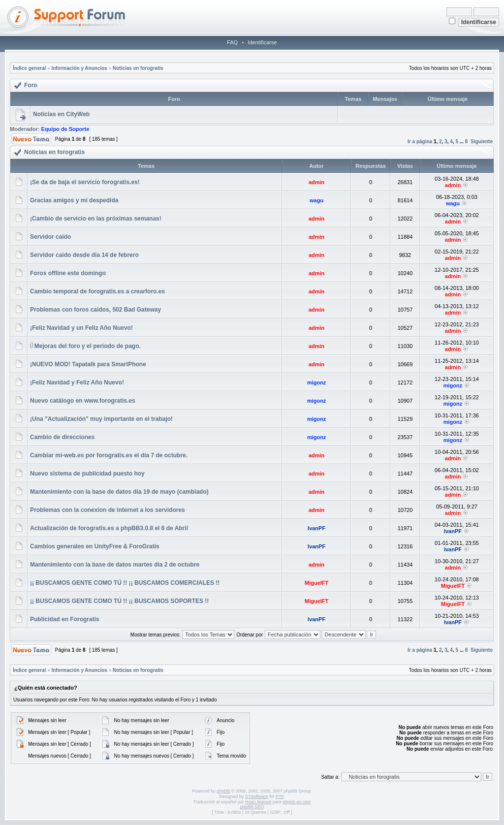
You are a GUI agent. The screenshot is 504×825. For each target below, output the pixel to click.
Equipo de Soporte (65, 129)
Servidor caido (50, 237)
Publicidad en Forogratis (65, 619)
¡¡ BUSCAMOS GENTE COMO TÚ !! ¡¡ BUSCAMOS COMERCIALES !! (125, 583)
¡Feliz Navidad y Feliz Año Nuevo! (77, 382)
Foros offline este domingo (68, 273)
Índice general (29, 68)
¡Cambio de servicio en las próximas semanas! (96, 219)
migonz (317, 382)
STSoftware (257, 796)
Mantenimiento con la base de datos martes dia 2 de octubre (115, 565)
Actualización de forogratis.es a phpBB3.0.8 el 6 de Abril (109, 528)
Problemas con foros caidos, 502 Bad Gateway (95, 310)
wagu (316, 200)
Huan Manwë (258, 802)
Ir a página (420, 142)
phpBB (223, 791)
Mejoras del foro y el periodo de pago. (88, 346)
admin (316, 182)
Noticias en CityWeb (61, 114)
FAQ (232, 42)
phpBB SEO (252, 807)
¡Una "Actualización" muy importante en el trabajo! (101, 419)
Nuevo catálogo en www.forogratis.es (83, 401)
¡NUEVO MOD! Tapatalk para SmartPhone (88, 364)
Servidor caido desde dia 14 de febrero (84, 255)
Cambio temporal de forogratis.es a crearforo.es (97, 291)
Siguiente (482, 142)
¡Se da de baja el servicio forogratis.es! (85, 182)
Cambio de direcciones (62, 437)
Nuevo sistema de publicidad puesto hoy (87, 474)
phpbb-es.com (297, 802)
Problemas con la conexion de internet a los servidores (108, 510)
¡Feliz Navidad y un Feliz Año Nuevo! (81, 328)
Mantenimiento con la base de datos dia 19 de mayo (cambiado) (119, 492)
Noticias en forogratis (138, 68)
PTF (280, 796)
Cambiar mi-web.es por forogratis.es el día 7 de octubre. (109, 455)
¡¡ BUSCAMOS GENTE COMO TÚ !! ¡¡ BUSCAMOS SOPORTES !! (119, 601)
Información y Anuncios (79, 68)
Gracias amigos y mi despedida (74, 200)
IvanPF (316, 528)
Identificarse (262, 42)
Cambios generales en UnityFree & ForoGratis (95, 546)
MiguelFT (316, 583)
